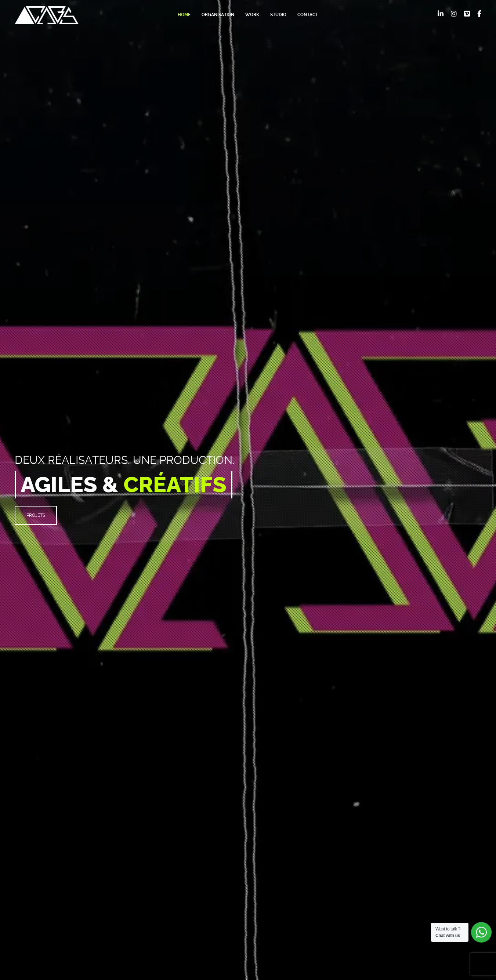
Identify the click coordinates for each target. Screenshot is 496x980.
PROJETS (36, 515)
